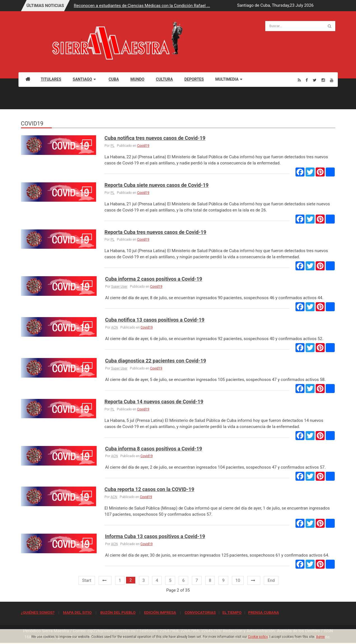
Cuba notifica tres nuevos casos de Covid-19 (155, 138)
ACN (115, 327)
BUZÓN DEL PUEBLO (118, 612)
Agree (320, 637)
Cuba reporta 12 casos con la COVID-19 (149, 489)
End (271, 580)
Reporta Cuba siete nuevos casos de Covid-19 (157, 185)
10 (238, 580)
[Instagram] (323, 80)
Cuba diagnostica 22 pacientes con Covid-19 (156, 361)
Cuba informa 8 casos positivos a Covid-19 (153, 449)
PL (112, 146)
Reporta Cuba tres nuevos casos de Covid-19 (155, 232)
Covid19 (143, 146)
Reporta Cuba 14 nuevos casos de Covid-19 (154, 402)
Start (87, 580)
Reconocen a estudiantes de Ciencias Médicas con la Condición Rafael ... (142, 6)
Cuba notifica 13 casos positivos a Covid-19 (155, 320)
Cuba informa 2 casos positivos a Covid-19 (153, 279)
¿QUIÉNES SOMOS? (38, 612)
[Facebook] (307, 80)
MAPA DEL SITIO (77, 612)
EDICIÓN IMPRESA (160, 612)
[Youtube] (332, 80)
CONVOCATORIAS (200, 612)
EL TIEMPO (232, 612)
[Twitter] (315, 80)
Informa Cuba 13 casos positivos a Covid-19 (155, 536)
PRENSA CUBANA (264, 612)
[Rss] (299, 80)
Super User (119, 287)
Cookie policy (258, 637)
